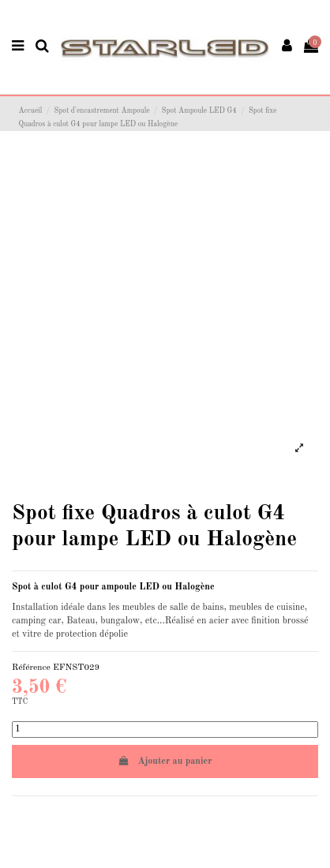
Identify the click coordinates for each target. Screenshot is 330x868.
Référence (31, 668)
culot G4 (59, 587)
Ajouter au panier (165, 761)
